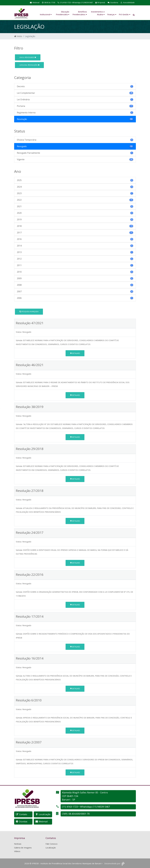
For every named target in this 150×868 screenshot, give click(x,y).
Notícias (18, 844)
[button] (128, 3)
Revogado (28, 57)
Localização (51, 847)
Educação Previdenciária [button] (63, 13)
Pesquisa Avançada (29, 311)
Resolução (29, 65)
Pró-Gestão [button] (125, 14)
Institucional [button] (46, 14)
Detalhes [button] (75, 353)
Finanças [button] (112, 14)
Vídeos (17, 851)
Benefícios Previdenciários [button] (80, 13)
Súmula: (19, 340)
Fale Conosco (52, 844)
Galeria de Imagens (23, 847)
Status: (19, 332)
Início (18, 36)
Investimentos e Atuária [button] (98, 13)
